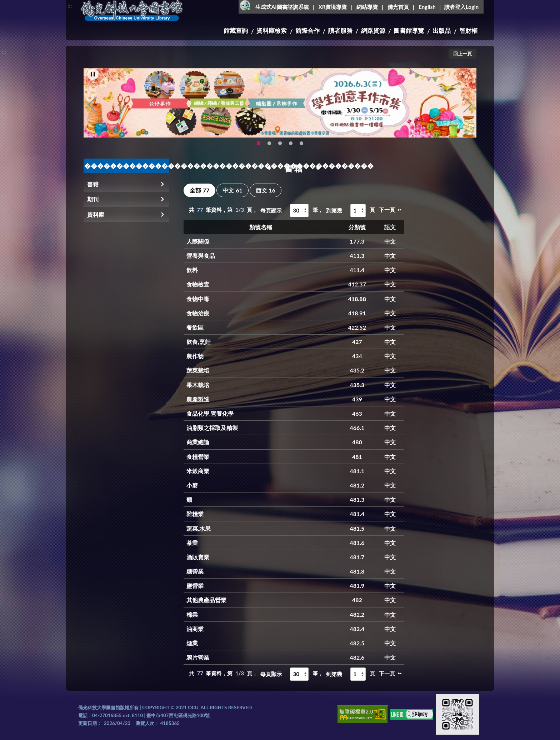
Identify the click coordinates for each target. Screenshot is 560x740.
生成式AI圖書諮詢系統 (282, 7)
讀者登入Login (461, 7)
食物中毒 (198, 299)
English (427, 7)
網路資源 (373, 31)
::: (70, 6)
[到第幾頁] (358, 211)
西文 (266, 190)
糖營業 (195, 571)
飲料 (192, 270)
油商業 (195, 629)
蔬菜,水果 (199, 528)
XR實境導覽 (333, 7)
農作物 (195, 356)
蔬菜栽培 (198, 370)
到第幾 (334, 210)
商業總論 (198, 442)
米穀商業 (198, 471)
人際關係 (198, 241)
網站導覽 (367, 7)
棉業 (192, 614)
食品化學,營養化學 (210, 413)
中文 (232, 190)
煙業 (192, 643)
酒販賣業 (198, 557)
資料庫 (96, 214)
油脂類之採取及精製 (212, 428)
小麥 (192, 485)
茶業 (192, 543)
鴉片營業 (198, 657)
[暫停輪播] (93, 80)
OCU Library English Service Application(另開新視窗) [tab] (269, 149)
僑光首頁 (398, 7)
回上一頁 (462, 54)
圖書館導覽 (409, 31)
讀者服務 (340, 31)
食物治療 (198, 313)
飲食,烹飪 (199, 342)
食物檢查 (198, 284)
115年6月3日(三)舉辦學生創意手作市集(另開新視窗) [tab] (259, 149)
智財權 (468, 31)
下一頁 (387, 210)
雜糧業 (195, 514)
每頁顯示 (271, 210)
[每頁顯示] (299, 211)
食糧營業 (198, 457)
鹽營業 (195, 586)
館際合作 (307, 31)
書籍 (93, 184)
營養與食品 (201, 256)
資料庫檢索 (272, 31)
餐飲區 (195, 327)
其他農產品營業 (206, 600)
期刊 (93, 199)
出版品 (442, 31)
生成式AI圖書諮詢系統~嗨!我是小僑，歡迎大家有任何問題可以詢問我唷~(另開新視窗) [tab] (301, 149)
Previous (92, 111)
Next (467, 111)
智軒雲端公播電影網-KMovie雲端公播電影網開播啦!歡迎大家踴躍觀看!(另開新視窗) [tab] (291, 149)
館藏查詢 (236, 31)
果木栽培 (198, 385)
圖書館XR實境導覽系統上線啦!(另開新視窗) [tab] (280, 149)
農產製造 (198, 399)
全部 (199, 190)
